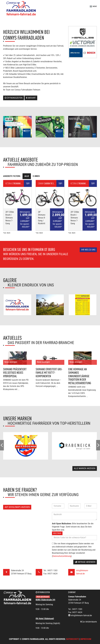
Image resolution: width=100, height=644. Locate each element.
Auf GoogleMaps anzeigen (17, 507)
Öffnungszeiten (14, 98)
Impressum (86, 639)
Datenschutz (73, 639)
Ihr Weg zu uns (88, 250)
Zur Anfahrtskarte (89, 622)
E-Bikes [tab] (36, 176)
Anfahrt (31, 98)
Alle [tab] (27, 176)
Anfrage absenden (85, 562)
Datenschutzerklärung (62, 556)
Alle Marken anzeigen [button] (85, 468)
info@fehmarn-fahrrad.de (81, 615)
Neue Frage (57, 533)
